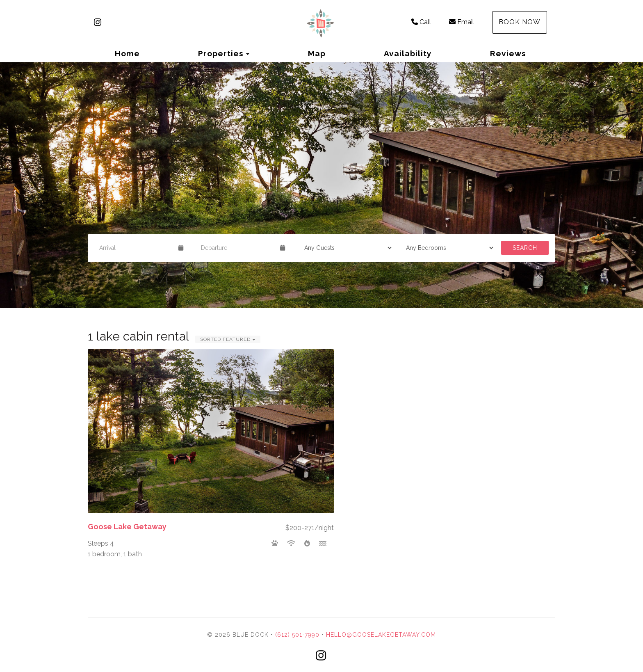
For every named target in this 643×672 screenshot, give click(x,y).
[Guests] (345, 248)
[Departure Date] (237, 248)
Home (127, 53)
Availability (408, 53)
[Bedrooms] (447, 248)
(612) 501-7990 (297, 635)
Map (317, 53)
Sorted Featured (228, 339)
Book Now (520, 22)
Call (421, 22)
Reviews (508, 53)
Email (462, 22)
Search (525, 248)
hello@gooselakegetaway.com (381, 635)
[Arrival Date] (135, 248)
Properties (221, 53)
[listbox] (321, 185)
